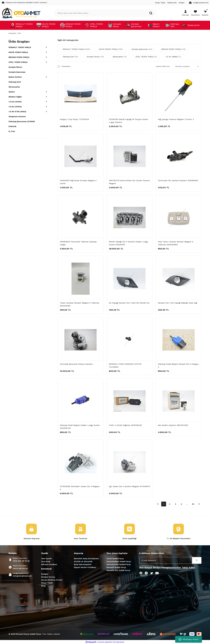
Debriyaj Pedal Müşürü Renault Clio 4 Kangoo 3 (178, 365)
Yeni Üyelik (46, 559)
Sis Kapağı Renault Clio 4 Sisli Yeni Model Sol (129, 303)
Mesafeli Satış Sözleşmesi (86, 559)
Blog (43, 586)
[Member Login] (185, 13)
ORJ (19, 33)
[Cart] (205, 13)
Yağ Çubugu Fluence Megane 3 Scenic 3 (176, 119)
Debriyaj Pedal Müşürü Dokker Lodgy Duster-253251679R (80, 427)
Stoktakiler (66, 66)
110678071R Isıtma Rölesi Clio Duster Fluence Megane (129, 182)
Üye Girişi (46, 561)
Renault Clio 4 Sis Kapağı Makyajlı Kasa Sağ (177, 303)
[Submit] (197, 560)
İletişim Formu (48, 577)
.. (187, 504)
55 (193, 504)
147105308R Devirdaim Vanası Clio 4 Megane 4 (80, 488)
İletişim (45, 574)
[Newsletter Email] (170, 560)
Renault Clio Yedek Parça (118, 570)
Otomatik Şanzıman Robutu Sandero (76, 364)
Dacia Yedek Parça (115, 559)
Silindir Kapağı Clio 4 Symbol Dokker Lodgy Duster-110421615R (128, 243)
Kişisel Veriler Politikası (85, 567)
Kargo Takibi (47, 583)
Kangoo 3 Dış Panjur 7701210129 (74, 119)
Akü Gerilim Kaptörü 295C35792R (173, 425)
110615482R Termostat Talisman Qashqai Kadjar (78, 243)
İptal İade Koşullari (83, 564)
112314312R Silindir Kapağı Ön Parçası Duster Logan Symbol (129, 121)
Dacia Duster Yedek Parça (119, 564)
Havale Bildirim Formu (52, 580)
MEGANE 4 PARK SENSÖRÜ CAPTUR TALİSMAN (125, 365)
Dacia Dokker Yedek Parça (119, 561)
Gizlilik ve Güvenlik (83, 561)
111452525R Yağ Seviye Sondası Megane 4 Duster (78, 182)
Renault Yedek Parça (116, 567)
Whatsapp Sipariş (189, 639)
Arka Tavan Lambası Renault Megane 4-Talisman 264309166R (176, 243)
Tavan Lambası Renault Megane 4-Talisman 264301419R (80, 304)
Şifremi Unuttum (49, 564)
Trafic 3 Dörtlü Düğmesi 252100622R (125, 425)
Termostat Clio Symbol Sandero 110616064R (178, 180)
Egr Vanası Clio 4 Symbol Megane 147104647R (129, 486)
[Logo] (21, 13)
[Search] (105, 13)
